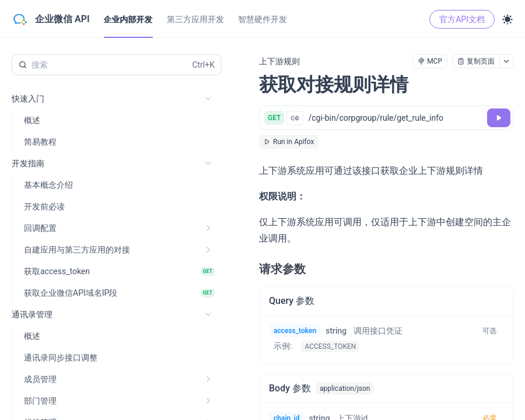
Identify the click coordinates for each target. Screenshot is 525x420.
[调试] (499, 118)
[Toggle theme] (508, 19)
